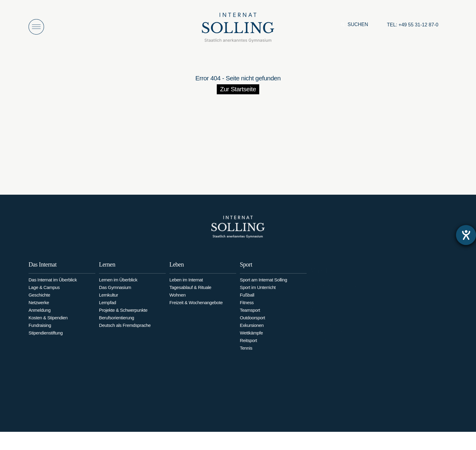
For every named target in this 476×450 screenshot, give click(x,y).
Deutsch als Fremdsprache (125, 330)
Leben (177, 270)
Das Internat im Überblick (53, 283)
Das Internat (42, 268)
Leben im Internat (186, 286)
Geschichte (39, 298)
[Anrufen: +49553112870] (413, 25)
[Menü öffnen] (36, 27)
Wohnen (177, 301)
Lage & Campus (44, 291)
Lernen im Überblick (118, 285)
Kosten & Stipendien (48, 321)
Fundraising (40, 329)
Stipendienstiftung (46, 336)
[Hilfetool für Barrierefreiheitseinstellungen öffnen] (466, 235)
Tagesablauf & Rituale (190, 293)
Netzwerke (39, 306)
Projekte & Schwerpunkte (123, 315)
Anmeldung (40, 313)
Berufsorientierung (117, 323)
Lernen (107, 270)
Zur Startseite (238, 89)
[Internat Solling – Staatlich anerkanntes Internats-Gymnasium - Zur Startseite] (238, 29)
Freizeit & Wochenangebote (196, 309)
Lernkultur (109, 300)
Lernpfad (107, 308)
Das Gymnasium (115, 292)
